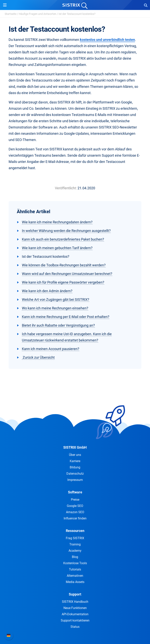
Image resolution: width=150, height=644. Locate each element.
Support (75, 594)
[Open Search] (146, 5)
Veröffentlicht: (66, 188)
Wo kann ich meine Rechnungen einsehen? (55, 308)
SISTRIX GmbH (75, 447)
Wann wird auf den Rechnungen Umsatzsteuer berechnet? (67, 274)
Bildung (75, 467)
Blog (75, 557)
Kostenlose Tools (75, 563)
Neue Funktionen (75, 608)
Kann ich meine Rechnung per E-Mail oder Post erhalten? (66, 317)
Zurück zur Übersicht (38, 357)
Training (75, 544)
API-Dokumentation (75, 614)
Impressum (75, 480)
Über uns (75, 455)
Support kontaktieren (75, 620)
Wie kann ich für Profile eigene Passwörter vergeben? (63, 282)
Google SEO (75, 506)
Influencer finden (75, 518)
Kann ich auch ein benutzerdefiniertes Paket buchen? (63, 239)
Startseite (11, 14)
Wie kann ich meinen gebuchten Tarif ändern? (57, 248)
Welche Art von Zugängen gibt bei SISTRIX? (56, 300)
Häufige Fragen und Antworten (37, 14)
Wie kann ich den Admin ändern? (47, 291)
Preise (75, 500)
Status (75, 627)
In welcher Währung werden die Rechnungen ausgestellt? (66, 231)
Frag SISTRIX (75, 538)
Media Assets (75, 582)
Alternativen (75, 576)
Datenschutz (75, 474)
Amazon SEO (75, 512)
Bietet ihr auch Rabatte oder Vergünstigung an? (58, 325)
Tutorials (75, 569)
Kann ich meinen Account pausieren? (51, 349)
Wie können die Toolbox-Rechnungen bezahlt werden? (64, 265)
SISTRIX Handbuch (75, 602)
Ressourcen (75, 531)
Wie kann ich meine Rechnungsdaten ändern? (57, 222)
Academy (75, 551)
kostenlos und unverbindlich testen (107, 40)
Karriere (75, 461)
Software (75, 492)
